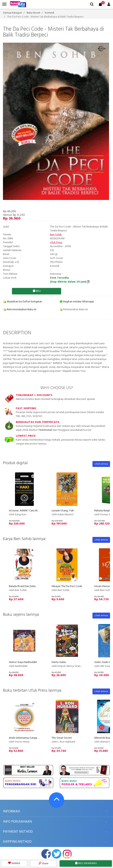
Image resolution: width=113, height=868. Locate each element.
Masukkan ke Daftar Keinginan (23, 302)
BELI (37, 291)
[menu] (4, 4)
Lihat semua (101, 464)
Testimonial (45, 430)
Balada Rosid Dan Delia (22, 586)
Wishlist (14, 863)
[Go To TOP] (56, 800)
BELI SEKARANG (86, 863)
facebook (46, 854)
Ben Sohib (56, 235)
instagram (67, 854)
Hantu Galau (59, 662)
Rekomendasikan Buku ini (20, 310)
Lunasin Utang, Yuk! (63, 511)
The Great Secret (62, 738)
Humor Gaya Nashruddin (23, 662)
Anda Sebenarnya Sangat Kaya (27, 738)
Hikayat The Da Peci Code (67, 586)
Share (43, 864)
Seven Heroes (102, 586)
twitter (56, 854)
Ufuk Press (56, 243)
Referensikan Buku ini (74, 310)
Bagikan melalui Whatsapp (77, 302)
